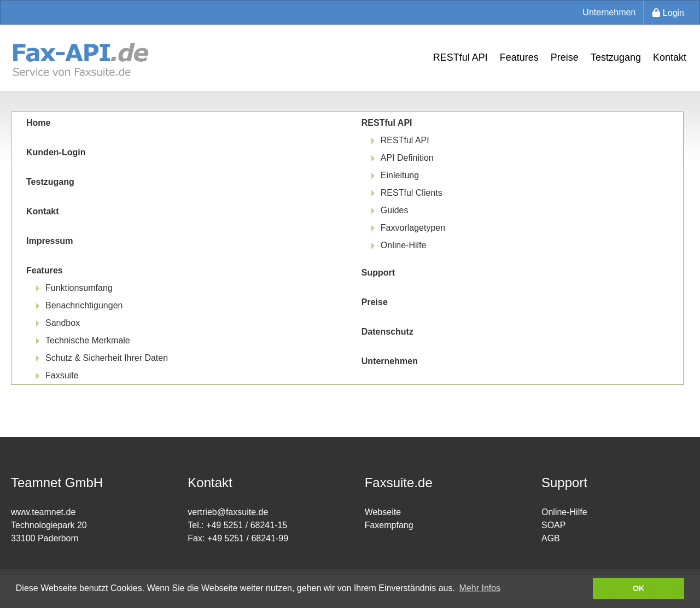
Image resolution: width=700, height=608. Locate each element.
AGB (551, 538)
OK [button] (639, 588)
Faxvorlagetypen (413, 228)
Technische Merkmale (88, 340)
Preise (565, 57)
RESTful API (460, 57)
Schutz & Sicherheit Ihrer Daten (107, 358)
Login (668, 13)
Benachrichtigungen (84, 305)
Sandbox (63, 323)
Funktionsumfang (79, 288)
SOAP (553, 525)
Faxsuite (62, 375)
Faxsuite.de (399, 483)
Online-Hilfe (404, 245)
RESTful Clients (412, 193)
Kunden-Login (56, 152)
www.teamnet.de (43, 512)
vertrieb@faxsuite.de (228, 512)
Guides (395, 210)
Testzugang (616, 57)
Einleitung (400, 175)
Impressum (49, 241)
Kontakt (670, 57)
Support (378, 273)
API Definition (407, 158)
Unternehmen (609, 12)
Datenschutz (387, 332)
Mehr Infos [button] (480, 588)
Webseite (383, 512)
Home (38, 123)
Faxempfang (389, 525)
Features (519, 57)
